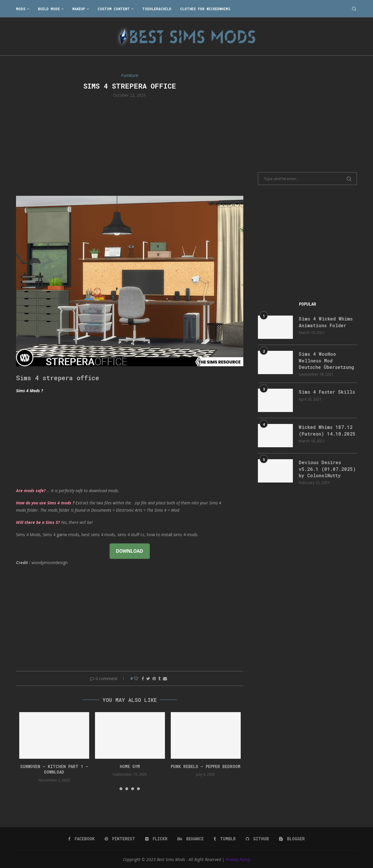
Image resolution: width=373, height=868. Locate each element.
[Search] (354, 9)
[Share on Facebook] (143, 678)
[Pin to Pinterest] (154, 678)
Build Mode (49, 9)
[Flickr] (156, 839)
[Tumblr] (225, 839)
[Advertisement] (130, 146)
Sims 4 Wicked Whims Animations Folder (326, 322)
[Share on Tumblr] (159, 678)
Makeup (79, 9)
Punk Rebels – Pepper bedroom (206, 766)
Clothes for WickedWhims (205, 9)
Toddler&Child (157, 9)
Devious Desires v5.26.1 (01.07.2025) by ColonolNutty (327, 469)
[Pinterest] (120, 839)
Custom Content (114, 9)
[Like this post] (136, 678)
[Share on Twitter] (148, 678)
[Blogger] (292, 839)
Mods (21, 9)
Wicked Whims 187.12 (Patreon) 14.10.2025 (327, 430)
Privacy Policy (238, 859)
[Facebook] (81, 839)
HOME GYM (130, 766)
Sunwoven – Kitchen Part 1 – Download (54, 769)
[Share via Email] (165, 678)
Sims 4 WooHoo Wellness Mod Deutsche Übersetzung (326, 360)
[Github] (257, 839)
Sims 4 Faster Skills (327, 392)
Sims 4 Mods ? (29, 391)
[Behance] (191, 839)
